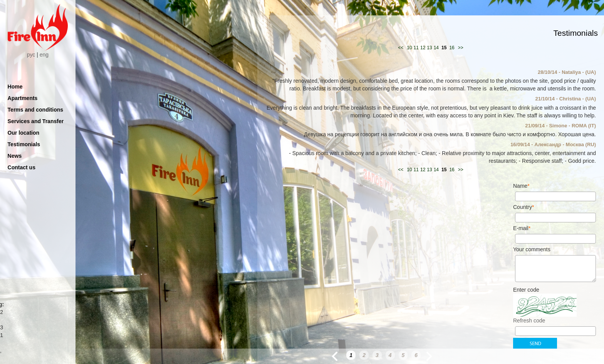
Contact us (22, 167)
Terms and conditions (35, 110)
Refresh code (529, 321)
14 (436, 48)
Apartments (23, 98)
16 (452, 48)
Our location (23, 133)
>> (461, 48)
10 (409, 48)
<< (401, 48)
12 (423, 48)
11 (416, 48)
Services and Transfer (36, 121)
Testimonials (24, 144)
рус (31, 55)
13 (429, 48)
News (15, 156)
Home (15, 87)
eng (44, 55)
